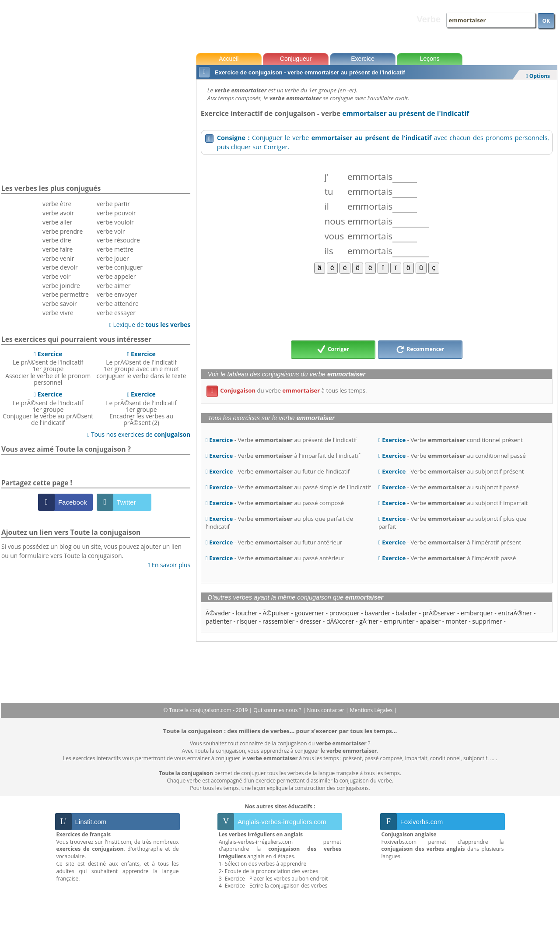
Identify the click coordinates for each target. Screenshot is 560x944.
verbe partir (113, 204)
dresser (310, 621)
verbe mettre (115, 249)
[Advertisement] (377, 306)
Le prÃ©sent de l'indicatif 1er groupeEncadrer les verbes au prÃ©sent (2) (141, 408)
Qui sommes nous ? (278, 710)
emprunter (399, 621)
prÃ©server (439, 613)
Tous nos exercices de (139, 434)
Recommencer (420, 350)
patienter (219, 621)
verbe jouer (113, 258)
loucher (247, 613)
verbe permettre (66, 294)
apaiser (430, 621)
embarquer (477, 613)
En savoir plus (169, 565)
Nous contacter (327, 710)
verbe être (57, 204)
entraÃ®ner (515, 613)
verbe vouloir (115, 222)
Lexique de (150, 325)
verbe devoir (60, 267)
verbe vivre (58, 313)
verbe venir (58, 258)
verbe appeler (116, 276)
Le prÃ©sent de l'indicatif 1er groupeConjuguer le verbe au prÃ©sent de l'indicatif (48, 408)
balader (406, 613)
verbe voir (56, 276)
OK (546, 21)
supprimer (487, 621)
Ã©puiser (276, 613)
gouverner (310, 613)
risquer (247, 621)
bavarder (377, 613)
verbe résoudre (118, 240)
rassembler (278, 621)
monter (457, 621)
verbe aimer (114, 286)
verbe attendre (118, 304)
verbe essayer (116, 313)
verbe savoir (60, 304)
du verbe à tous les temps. (287, 390)
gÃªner (369, 621)
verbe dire (57, 240)
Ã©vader (218, 613)
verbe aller (57, 222)
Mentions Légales (372, 710)
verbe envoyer (117, 294)
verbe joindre (61, 286)
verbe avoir (58, 213)
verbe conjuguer (120, 267)
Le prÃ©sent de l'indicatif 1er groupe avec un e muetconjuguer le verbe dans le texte (142, 365)
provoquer (345, 613)
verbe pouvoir (116, 213)
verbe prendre (63, 231)
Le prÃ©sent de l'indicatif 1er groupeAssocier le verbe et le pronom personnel (48, 368)
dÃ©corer (340, 621)
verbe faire (58, 249)
